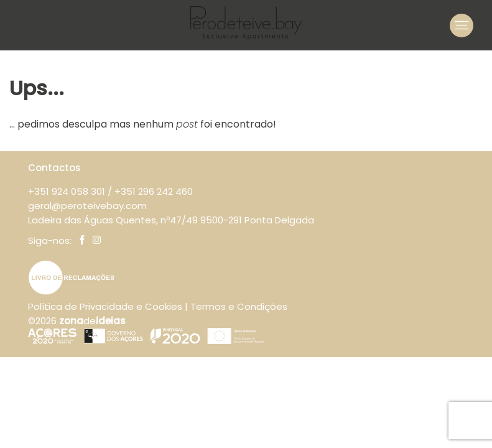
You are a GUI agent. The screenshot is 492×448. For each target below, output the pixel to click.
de (92, 321)
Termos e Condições (239, 306)
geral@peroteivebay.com (87, 206)
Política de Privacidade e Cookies (105, 306)
